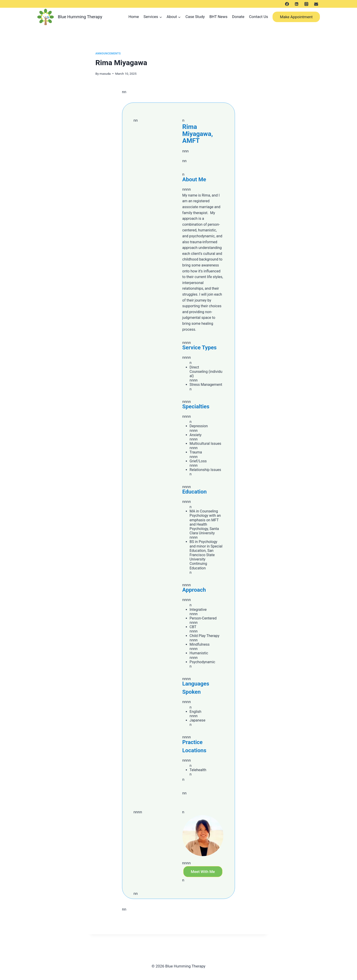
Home (134, 17)
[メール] (316, 4)
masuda (105, 74)
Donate (238, 17)
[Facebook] (287, 4)
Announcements (108, 54)
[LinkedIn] (297, 4)
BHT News (218, 17)
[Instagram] (306, 4)
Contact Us (259, 17)
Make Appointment (296, 17)
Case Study (195, 17)
